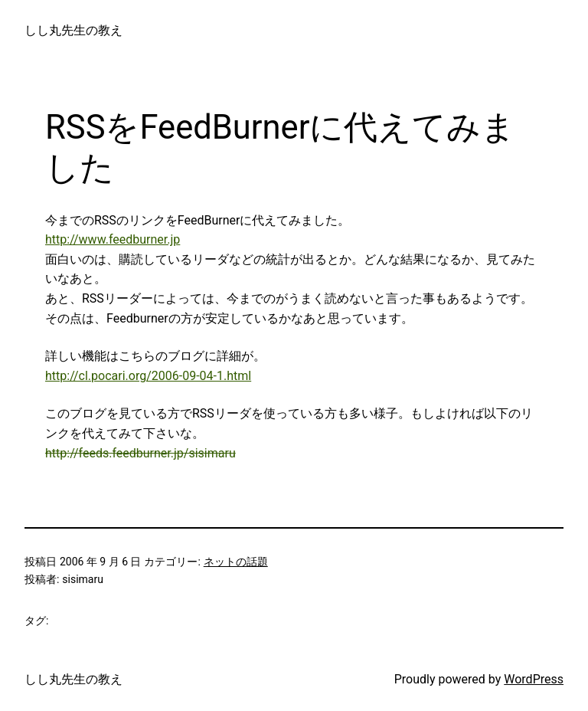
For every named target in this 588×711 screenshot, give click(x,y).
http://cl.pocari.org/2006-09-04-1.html (148, 376)
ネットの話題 (236, 562)
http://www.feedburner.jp (113, 239)
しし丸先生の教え (73, 30)
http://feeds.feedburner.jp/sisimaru (140, 453)
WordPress (534, 679)
